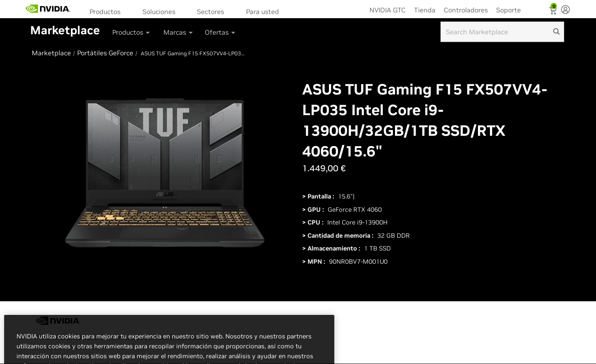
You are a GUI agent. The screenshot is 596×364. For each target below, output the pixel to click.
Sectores (210, 12)
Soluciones (159, 12)
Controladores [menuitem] (466, 10)
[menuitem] (108, 11)
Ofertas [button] (221, 32)
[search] (556, 32)
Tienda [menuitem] (425, 10)
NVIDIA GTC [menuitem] (388, 10)
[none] (565, 10)
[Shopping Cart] (554, 12)
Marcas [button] (179, 32)
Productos (105, 12)
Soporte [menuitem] (508, 10)
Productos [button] (132, 32)
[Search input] (502, 32)
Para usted (263, 12)
